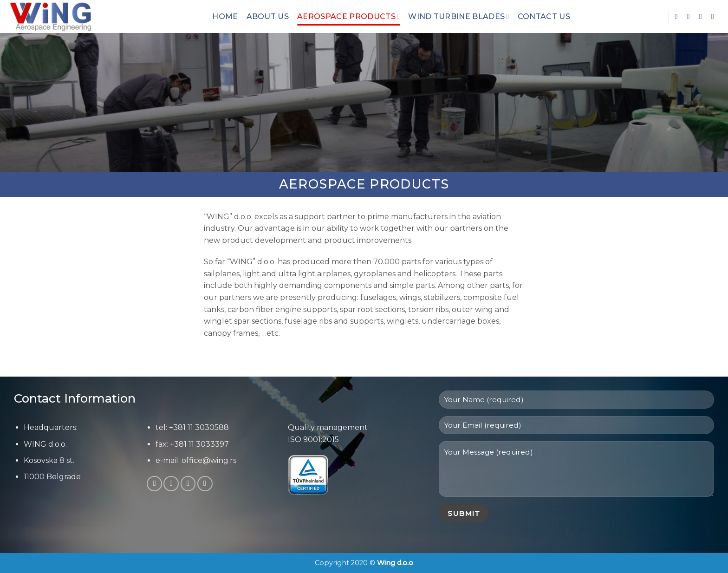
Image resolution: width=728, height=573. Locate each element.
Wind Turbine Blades (458, 17)
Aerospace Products (348, 17)
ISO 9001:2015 (313, 440)
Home (225, 16)
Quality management (328, 427)
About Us (268, 16)
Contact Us (544, 16)
